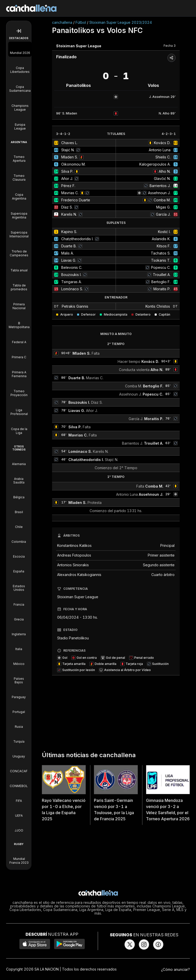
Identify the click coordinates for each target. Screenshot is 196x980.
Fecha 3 (170, 46)
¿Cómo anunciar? (175, 969)
